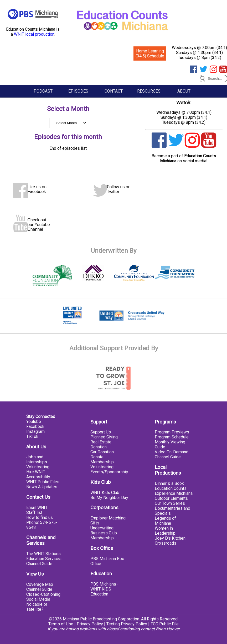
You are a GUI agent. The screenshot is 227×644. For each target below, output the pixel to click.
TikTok (32, 436)
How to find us (40, 517)
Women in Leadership (165, 531)
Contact (114, 91)
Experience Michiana (174, 493)
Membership (102, 462)
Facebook (35, 426)
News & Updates (42, 487)
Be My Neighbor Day (109, 498)
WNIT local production (34, 34)
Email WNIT (37, 508)
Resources (149, 91)
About (184, 91)
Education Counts (171, 488)
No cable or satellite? (37, 607)
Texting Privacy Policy (127, 624)
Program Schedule (172, 437)
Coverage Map (40, 584)
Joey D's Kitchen (170, 538)
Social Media (38, 599)
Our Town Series (170, 503)
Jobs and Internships (37, 459)
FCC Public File (165, 624)
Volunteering (38, 467)
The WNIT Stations (43, 554)
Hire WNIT (36, 472)
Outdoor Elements (171, 498)
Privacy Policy (90, 624)
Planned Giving (104, 437)
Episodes (78, 91)
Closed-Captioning (43, 594)
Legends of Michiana (165, 521)
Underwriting (102, 528)
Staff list (34, 512)
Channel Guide (39, 564)
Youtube (34, 422)
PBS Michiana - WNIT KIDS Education (104, 589)
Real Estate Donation (101, 444)
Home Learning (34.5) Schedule (150, 53)
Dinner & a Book (169, 483)
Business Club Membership (104, 535)
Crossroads (166, 543)
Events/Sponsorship (109, 472)
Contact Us (38, 497)
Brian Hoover (168, 629)
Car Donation (102, 452)
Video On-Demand (172, 452)
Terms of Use (61, 624)
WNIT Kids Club (105, 493)
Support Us (101, 432)
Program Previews (172, 432)
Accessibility (38, 477)
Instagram (35, 431)
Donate (97, 457)
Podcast (43, 91)
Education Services (44, 559)
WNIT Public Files (43, 482)
